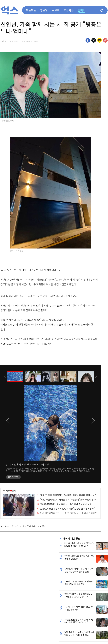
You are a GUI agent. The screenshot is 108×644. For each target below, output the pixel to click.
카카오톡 (99, 40)
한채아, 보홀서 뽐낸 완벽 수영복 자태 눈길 (27, 464)
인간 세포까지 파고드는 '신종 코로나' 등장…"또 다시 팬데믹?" (67, 513)
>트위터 (94, 40)
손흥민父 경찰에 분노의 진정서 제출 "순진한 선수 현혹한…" (66, 508)
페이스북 (88, 40)
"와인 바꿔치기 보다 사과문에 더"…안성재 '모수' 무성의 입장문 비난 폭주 (72, 500)
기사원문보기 (13, 477)
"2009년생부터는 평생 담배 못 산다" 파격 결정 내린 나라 (64, 504)
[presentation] (4, 376)
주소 (105, 40)
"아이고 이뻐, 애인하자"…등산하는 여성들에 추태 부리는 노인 (67, 495)
